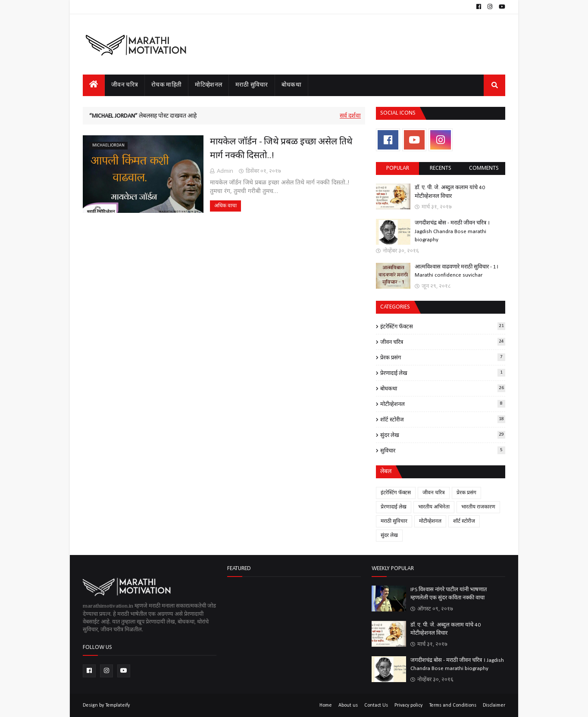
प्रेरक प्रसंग (443, 357)
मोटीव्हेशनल (443, 404)
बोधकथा (443, 388)
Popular (398, 168)
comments (484, 168)
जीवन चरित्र (443, 342)
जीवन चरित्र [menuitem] (125, 85)
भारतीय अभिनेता (434, 507)
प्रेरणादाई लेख (443, 373)
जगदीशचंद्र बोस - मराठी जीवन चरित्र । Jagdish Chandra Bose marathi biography (452, 231)
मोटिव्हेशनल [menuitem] (208, 85)
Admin (225, 171)
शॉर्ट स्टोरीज (443, 419)
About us (348, 705)
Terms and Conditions (453, 705)
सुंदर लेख (443, 435)
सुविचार (443, 450)
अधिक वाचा (225, 206)
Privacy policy (408, 705)
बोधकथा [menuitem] (291, 85)
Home (326, 705)
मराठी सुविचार (394, 521)
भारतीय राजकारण (478, 507)
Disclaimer (494, 705)
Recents (441, 168)
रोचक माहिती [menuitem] (166, 85)
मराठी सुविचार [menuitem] (252, 85)
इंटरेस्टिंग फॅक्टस (443, 326)
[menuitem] (94, 85)
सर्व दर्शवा (350, 116)
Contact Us (376, 705)
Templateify (117, 705)
